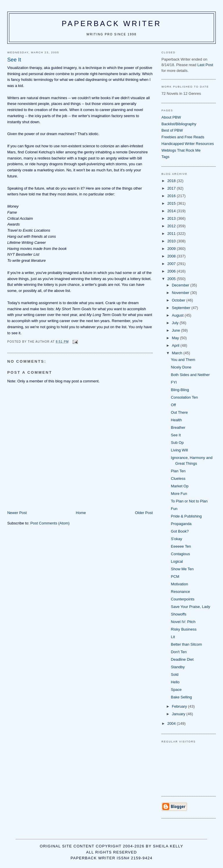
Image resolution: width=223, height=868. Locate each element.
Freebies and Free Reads (183, 137)
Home (81, 513)
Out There (179, 412)
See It (176, 435)
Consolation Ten (185, 397)
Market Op (180, 486)
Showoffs (179, 614)
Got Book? (180, 531)
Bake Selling (181, 697)
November (181, 293)
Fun (174, 509)
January (179, 714)
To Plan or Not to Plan (189, 501)
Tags (165, 157)
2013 (172, 218)
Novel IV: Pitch (183, 622)
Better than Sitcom (187, 644)
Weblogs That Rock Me (181, 150)
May (176, 338)
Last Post (205, 65)
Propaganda (181, 524)
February (180, 706)
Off (173, 405)
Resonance (181, 592)
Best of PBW (172, 130)
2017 (172, 188)
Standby (178, 667)
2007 (172, 264)
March (178, 353)
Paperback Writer (112, 23)
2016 (172, 196)
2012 (172, 226)
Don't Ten (179, 652)
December (181, 285)
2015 (172, 203)
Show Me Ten (182, 569)
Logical (177, 561)
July (176, 323)
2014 (172, 211)
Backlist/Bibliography (179, 124)
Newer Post (17, 513)
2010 (172, 241)
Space (176, 690)
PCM (175, 576)
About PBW (171, 117)
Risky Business (184, 629)
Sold (175, 674)
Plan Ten (178, 471)
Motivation (180, 584)
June (177, 330)
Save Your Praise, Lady (191, 607)
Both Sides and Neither (190, 375)
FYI (174, 382)
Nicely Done (181, 367)
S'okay (177, 539)
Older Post (144, 513)
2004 (172, 723)
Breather (178, 427)
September (182, 308)
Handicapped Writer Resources (188, 144)
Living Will (180, 450)
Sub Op (177, 443)
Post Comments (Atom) (50, 523)
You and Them (183, 360)
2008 (172, 256)
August (178, 315)
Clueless (178, 479)
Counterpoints (183, 599)
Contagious (181, 554)
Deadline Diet (182, 659)
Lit (173, 637)
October (179, 300)
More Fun (179, 494)
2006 (172, 271)
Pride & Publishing (186, 516)
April (176, 345)
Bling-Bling (180, 390)
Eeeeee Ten (181, 546)
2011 (172, 234)
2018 (172, 181)
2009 (172, 249)
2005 (172, 279)
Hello (175, 682)
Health (177, 420)
